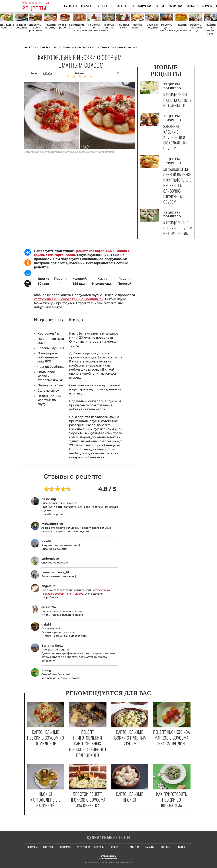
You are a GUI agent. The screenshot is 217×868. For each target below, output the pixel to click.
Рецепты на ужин (123, 26)
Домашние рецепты (7, 26)
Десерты (105, 6)
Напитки (175, 6)
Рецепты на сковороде (79, 28)
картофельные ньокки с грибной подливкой (69, 299)
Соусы (207, 6)
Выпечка (70, 6)
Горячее (88, 6)
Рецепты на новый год (196, 28)
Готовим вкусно (109, 838)
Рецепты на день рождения (36, 28)
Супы (181, 847)
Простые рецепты (108, 26)
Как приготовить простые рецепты (42, 6)
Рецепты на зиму (50, 26)
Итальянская (102, 284)
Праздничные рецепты (21, 26)
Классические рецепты (65, 26)
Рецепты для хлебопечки (167, 28)
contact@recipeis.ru (109, 859)
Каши (159, 6)
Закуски (144, 6)
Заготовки (125, 6)
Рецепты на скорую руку (210, 29)
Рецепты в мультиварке (181, 28)
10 (118, 73)
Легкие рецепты (138, 26)
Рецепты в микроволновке (94, 28)
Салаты (192, 6)
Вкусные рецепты (152, 26)
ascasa (47, 73)
